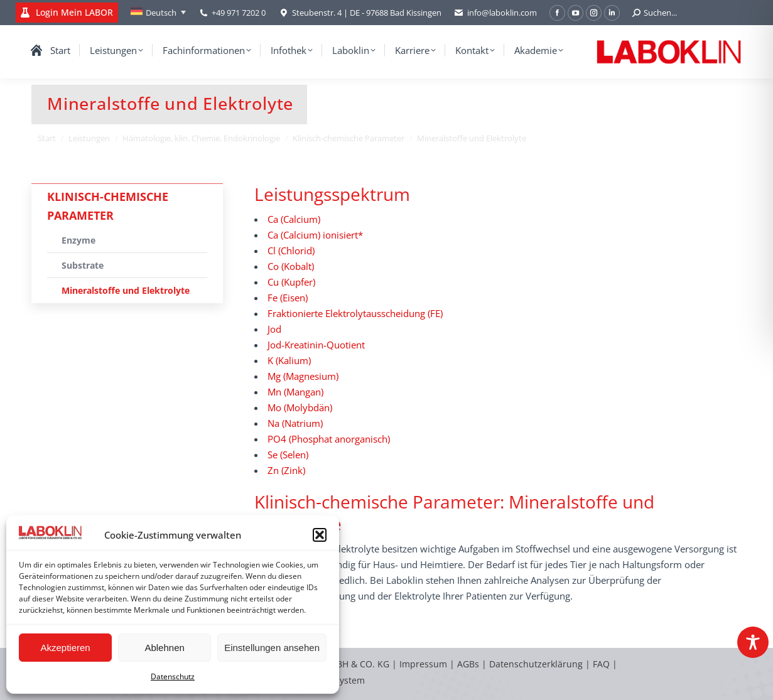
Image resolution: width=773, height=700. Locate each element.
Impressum (423, 664)
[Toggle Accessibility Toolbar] (753, 642)
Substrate (83, 265)
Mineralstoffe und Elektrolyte (126, 290)
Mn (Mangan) (295, 392)
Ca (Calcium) (294, 219)
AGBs (469, 664)
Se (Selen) (288, 455)
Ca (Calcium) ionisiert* (315, 235)
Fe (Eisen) (288, 298)
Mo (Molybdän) (300, 407)
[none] (158, 13)
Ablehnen (164, 648)
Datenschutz (173, 676)
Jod (274, 329)
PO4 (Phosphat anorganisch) (329, 439)
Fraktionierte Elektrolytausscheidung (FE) (355, 313)
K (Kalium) (289, 360)
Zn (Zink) (286, 470)
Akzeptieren (65, 648)
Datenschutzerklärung (536, 664)
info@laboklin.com (495, 13)
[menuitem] (158, 13)
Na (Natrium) (295, 423)
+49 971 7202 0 (239, 13)
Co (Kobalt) (291, 266)
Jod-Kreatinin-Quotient (316, 345)
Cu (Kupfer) (291, 282)
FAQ (601, 664)
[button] (320, 535)
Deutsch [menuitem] (161, 13)
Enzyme (78, 240)
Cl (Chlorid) (291, 250)
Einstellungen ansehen (272, 648)
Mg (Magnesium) (303, 376)
